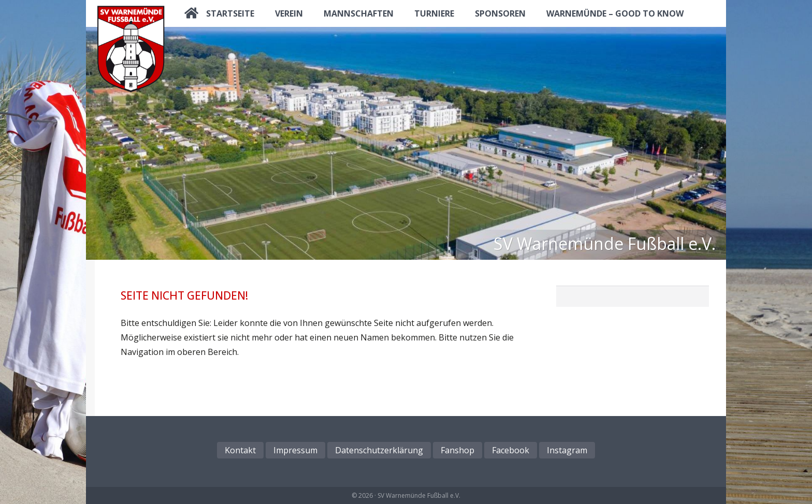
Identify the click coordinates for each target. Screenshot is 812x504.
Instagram (567, 450)
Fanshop (458, 450)
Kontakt (240, 450)
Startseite (230, 13)
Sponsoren (500, 13)
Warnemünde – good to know (615, 13)
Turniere (434, 13)
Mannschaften (359, 13)
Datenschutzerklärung (379, 450)
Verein (289, 13)
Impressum (295, 450)
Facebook (511, 450)
